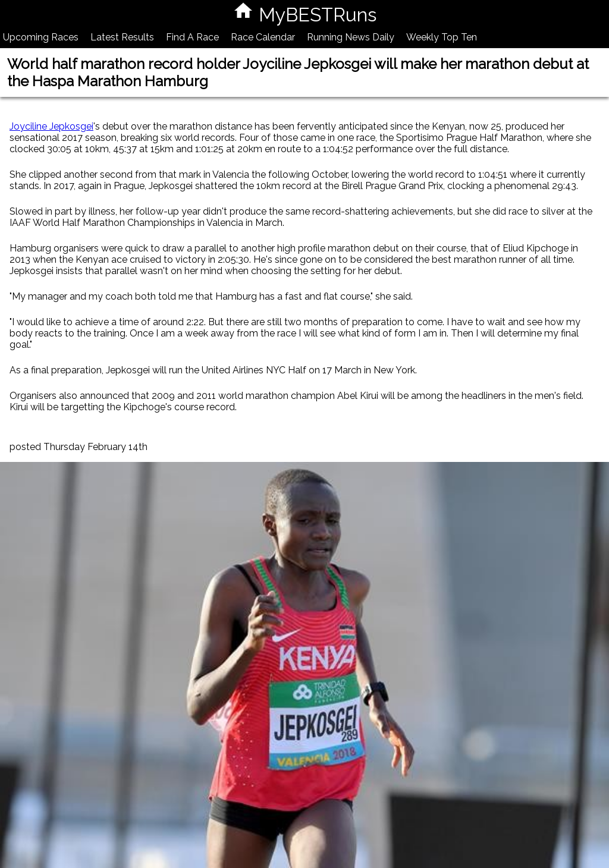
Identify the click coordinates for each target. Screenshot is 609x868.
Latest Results (122, 37)
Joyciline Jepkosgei (51, 126)
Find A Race (192, 37)
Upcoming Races (41, 37)
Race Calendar (263, 37)
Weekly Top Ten (442, 37)
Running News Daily (351, 37)
